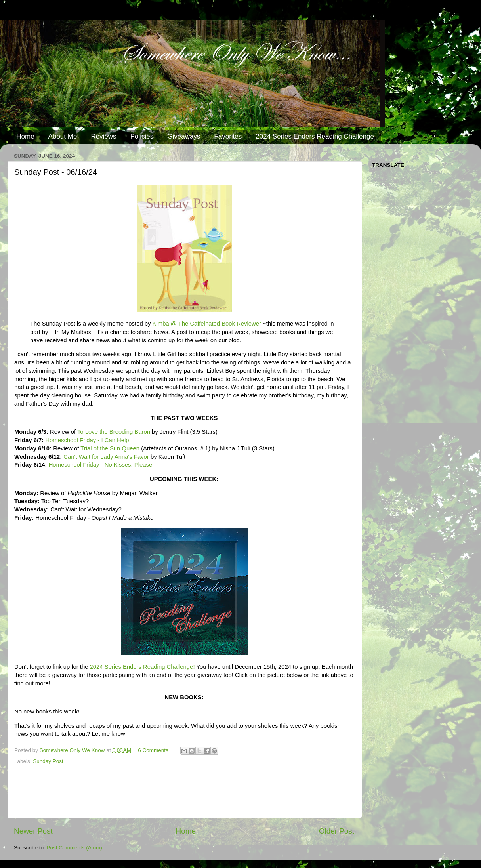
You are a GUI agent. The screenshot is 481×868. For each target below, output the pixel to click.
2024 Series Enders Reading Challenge (315, 136)
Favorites (228, 136)
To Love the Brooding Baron (114, 432)
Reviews (103, 136)
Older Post (337, 831)
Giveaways (184, 136)
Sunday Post (48, 761)
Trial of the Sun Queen (110, 448)
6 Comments (153, 750)
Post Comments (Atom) (74, 848)
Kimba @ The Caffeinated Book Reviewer (207, 324)
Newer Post (33, 831)
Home (25, 136)
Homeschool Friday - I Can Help (87, 440)
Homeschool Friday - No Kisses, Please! (101, 465)
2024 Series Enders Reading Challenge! (142, 667)
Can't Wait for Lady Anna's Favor (106, 457)
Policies (142, 136)
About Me (63, 136)
